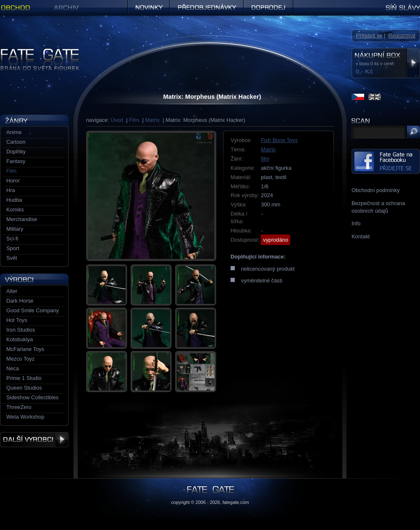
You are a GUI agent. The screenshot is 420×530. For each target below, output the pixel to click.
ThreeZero (19, 407)
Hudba (14, 200)
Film (134, 120)
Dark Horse (20, 301)
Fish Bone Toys (279, 140)
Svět (12, 258)
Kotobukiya (20, 339)
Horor (13, 181)
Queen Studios (24, 388)
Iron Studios (21, 330)
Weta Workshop (25, 417)
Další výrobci (34, 440)
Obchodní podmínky (376, 190)
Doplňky (16, 152)
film (265, 159)
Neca (13, 368)
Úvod (117, 120)
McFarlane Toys (25, 349)
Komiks (15, 210)
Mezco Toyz (20, 359)
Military (15, 229)
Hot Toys (17, 320)
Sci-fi (12, 239)
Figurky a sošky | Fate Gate (33, 51)
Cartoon (16, 142)
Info (356, 223)
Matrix (152, 120)
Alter (12, 291)
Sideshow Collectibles (32, 397)
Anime (14, 132)
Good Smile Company (33, 310)
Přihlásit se (369, 36)
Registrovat (402, 36)
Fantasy (16, 161)
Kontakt (361, 236)
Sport (13, 248)
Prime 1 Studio (24, 378)
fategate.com (236, 502)
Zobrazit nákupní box (413, 63)
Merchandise (22, 219)
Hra (11, 190)
